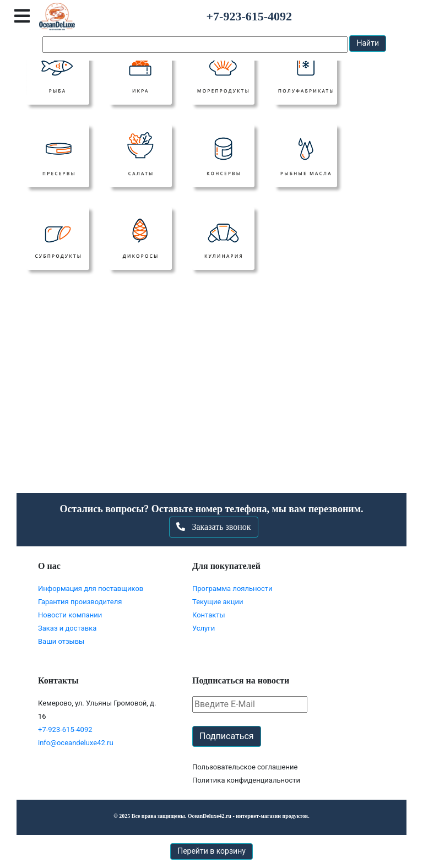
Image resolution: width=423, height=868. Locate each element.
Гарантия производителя (80, 602)
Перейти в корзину (211, 851)
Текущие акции (218, 602)
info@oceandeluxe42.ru (76, 743)
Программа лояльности (232, 588)
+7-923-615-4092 (65, 729)
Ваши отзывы (61, 641)
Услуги (204, 628)
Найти (368, 43)
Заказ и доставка (67, 628)
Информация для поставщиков (91, 588)
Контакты (209, 615)
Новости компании (70, 615)
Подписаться (227, 736)
